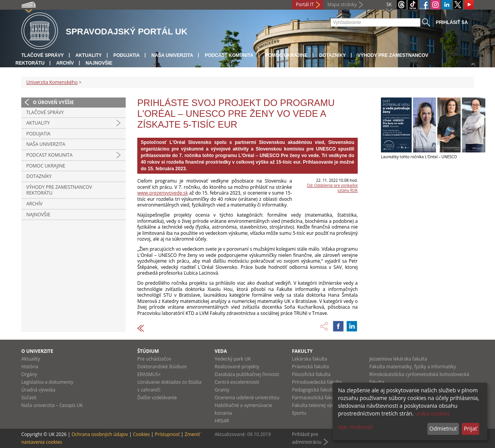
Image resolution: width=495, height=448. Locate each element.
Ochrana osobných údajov (100, 434)
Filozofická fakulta (311, 374)
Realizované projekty (237, 367)
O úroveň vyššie (53, 102)
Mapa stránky (342, 4)
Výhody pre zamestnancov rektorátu (59, 190)
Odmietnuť (443, 428)
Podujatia (126, 55)
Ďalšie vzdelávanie (157, 398)
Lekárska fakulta (310, 359)
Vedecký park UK (233, 359)
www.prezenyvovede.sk (163, 193)
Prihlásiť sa (452, 22)
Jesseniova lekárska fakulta (398, 359)
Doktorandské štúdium (162, 367)
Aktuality (89, 55)
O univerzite (37, 351)
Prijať (470, 428)
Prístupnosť (167, 434)
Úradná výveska (38, 390)
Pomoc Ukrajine (286, 55)
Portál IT (305, 4)
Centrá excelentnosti (237, 382)
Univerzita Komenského (52, 82)
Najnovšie (99, 63)
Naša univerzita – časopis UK (52, 405)
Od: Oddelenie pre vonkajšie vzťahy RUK (332, 188)
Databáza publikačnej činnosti (247, 374)
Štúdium (148, 351)
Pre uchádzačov (154, 359)
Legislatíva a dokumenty (47, 382)
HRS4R (222, 421)
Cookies (142, 434)
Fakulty (302, 351)
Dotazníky (332, 55)
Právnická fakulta (310, 367)
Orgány (29, 374)
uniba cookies (432, 413)
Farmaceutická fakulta (316, 398)
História (30, 367)
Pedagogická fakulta (313, 390)
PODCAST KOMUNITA (229, 55)
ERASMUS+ (149, 374)
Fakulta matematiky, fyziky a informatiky (413, 367)
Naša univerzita (172, 55)
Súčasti (29, 398)
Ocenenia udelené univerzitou (247, 398)
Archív (65, 63)
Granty (222, 390)
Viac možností (355, 427)
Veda (221, 351)
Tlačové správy (43, 55)
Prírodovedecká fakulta (317, 382)
